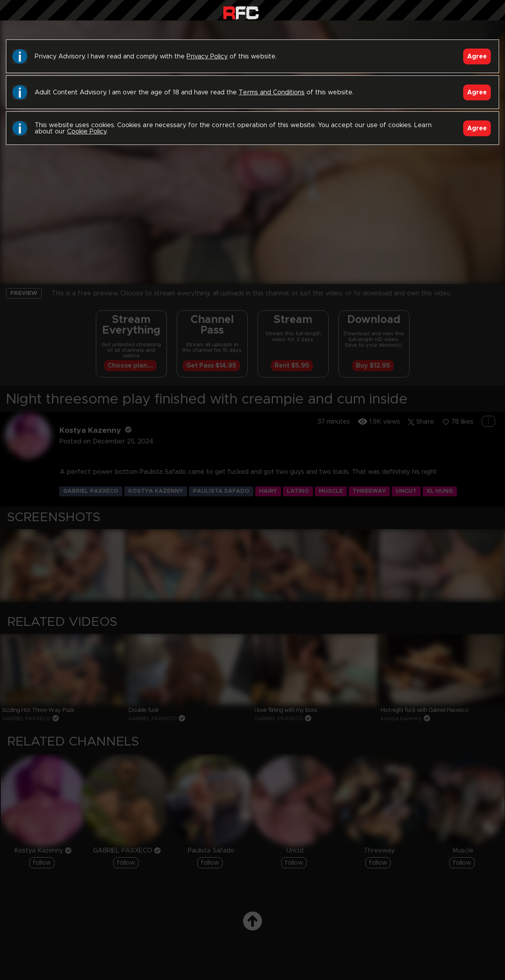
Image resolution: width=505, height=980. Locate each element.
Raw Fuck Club (241, 12)
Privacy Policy (207, 56)
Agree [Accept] (477, 56)
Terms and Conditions (272, 92)
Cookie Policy (87, 131)
